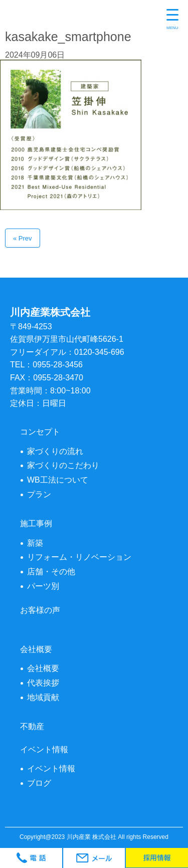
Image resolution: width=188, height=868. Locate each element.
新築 (35, 543)
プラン (39, 494)
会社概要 (43, 668)
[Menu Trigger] (172, 20)
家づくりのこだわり (63, 465)
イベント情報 (51, 769)
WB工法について (58, 480)
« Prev (23, 238)
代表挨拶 (43, 683)
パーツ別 (43, 586)
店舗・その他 (51, 572)
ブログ (39, 783)
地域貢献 (43, 697)
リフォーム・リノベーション (79, 557)
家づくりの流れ (55, 451)
